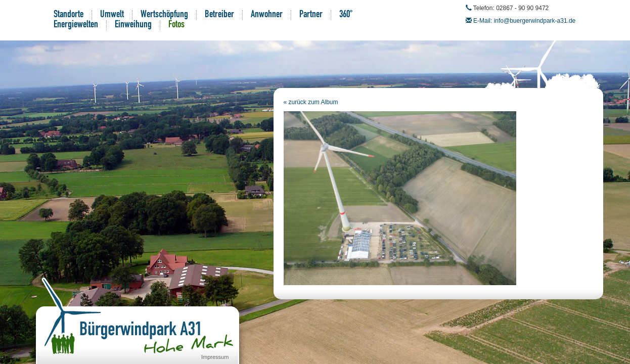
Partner (311, 15)
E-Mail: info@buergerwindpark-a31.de (524, 21)
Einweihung (133, 25)
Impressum (215, 357)
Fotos (176, 25)
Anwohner (267, 15)
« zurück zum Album (311, 102)
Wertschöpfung (164, 15)
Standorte (69, 15)
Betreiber (219, 15)
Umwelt (112, 15)
